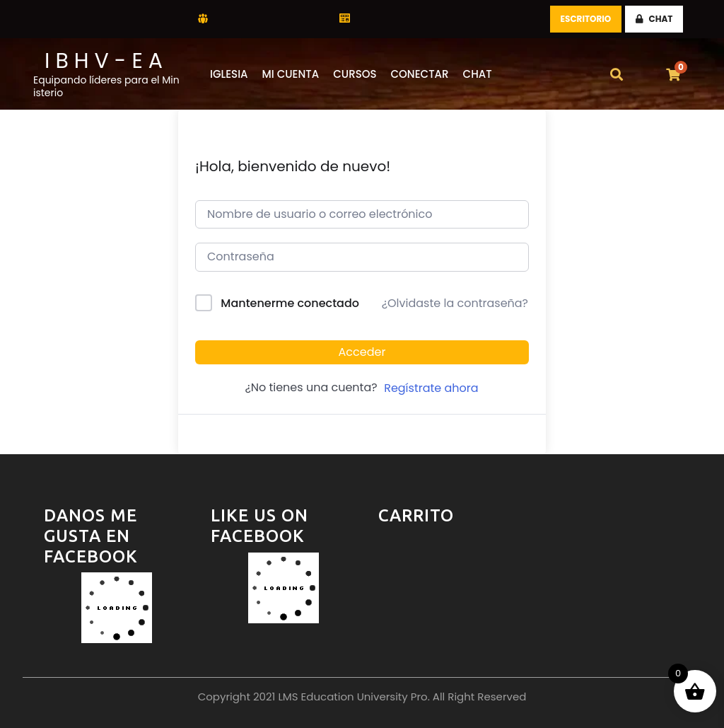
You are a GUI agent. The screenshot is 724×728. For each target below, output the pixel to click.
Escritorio (586, 19)
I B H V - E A (104, 61)
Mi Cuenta (291, 74)
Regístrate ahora (431, 388)
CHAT (654, 19)
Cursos (355, 74)
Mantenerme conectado (290, 303)
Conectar (420, 74)
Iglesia (229, 74)
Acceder (362, 352)
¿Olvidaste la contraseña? (455, 303)
